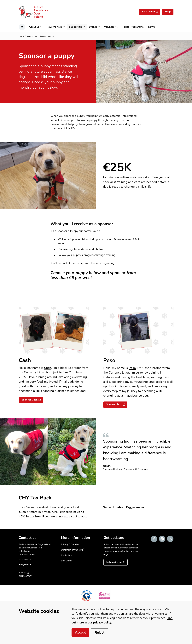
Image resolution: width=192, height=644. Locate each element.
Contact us (66, 555)
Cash (48, 368)
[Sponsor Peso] (115, 405)
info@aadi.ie (25, 565)
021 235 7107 (26, 559)
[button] (35, 27)
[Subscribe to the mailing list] (116, 562)
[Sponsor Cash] (31, 400)
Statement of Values (72, 550)
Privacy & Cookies (70, 544)
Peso (132, 368)
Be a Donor (67, 561)
